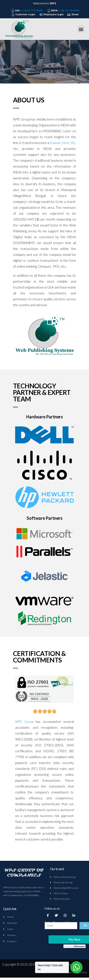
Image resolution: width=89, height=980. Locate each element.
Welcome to (44, 3)
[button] (81, 29)
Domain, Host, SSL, (63, 143)
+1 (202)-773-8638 (32, 11)
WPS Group (24, 722)
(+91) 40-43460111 (69, 11)
